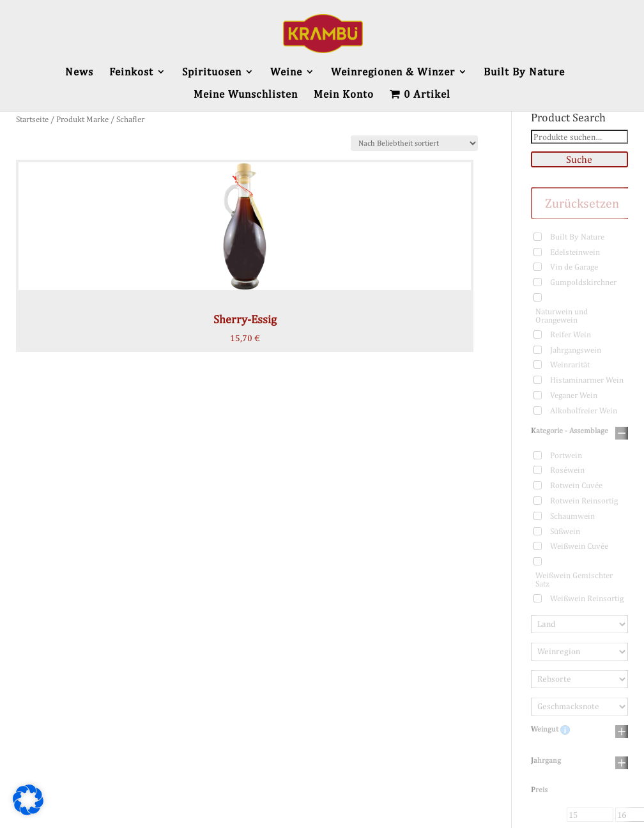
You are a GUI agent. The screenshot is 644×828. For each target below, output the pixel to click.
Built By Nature (524, 73)
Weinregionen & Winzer (393, 73)
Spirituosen (212, 73)
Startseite (32, 119)
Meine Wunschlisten (246, 95)
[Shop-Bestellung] (414, 143)
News (79, 73)
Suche (579, 159)
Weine (286, 73)
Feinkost (131, 73)
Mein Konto (344, 95)
